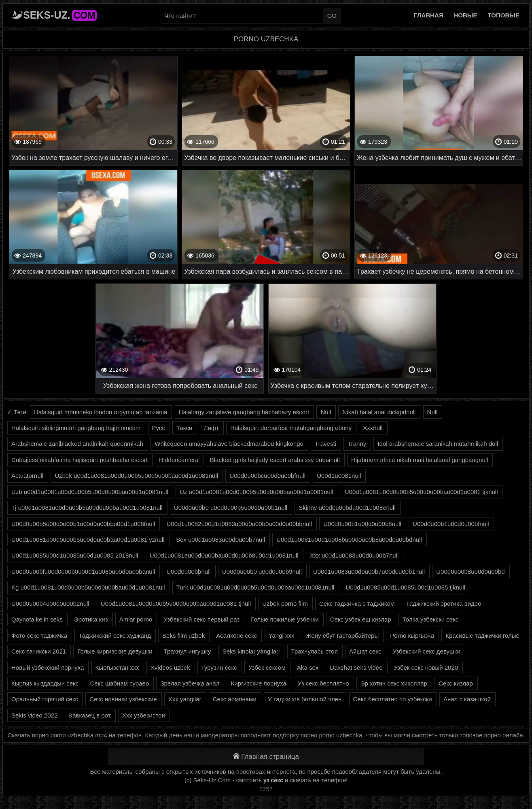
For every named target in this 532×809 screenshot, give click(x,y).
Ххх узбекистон (144, 715)
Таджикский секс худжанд (115, 635)
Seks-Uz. (60, 15)
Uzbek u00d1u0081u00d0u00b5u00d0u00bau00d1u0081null (136, 476)
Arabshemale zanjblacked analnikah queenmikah (77, 444)
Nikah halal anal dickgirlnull (379, 412)
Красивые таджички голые (482, 635)
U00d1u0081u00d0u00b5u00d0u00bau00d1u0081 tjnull (176, 604)
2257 (266, 789)
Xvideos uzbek (170, 667)
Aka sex (308, 667)
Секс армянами (235, 699)
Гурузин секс (219, 667)
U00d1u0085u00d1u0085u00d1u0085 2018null (75, 555)
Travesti (325, 444)
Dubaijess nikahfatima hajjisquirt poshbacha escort (79, 460)
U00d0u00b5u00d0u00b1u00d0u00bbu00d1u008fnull (83, 524)
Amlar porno (136, 619)
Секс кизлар (456, 683)
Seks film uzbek (183, 635)
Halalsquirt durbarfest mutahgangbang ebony (291, 428)
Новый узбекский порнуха (48, 667)
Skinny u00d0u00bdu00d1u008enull (347, 508)
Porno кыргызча (412, 635)
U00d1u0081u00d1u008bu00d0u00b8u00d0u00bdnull (349, 540)
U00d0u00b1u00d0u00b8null (362, 524)
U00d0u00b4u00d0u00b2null (50, 604)
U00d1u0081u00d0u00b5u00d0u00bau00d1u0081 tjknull (421, 492)
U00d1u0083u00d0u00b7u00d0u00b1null (369, 572)
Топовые (504, 15)
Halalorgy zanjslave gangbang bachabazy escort (244, 412)
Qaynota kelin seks (37, 619)
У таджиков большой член (305, 699)
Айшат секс (365, 651)
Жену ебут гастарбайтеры (342, 635)
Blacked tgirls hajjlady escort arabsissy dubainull (275, 460)
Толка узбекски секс (431, 619)
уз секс (273, 780)
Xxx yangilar (185, 699)
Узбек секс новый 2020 (426, 667)
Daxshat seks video (356, 667)
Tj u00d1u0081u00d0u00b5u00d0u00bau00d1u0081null (87, 508)
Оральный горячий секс (45, 699)
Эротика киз (91, 619)
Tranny (357, 444)
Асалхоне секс (236, 635)
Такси (184, 428)
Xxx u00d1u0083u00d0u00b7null (354, 555)
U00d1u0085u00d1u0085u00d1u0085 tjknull (406, 587)
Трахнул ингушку (188, 651)
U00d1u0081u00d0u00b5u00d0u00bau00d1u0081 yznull (88, 540)
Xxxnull (373, 428)
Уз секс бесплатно (323, 683)
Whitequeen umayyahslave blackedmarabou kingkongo (229, 444)
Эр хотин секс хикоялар (394, 683)
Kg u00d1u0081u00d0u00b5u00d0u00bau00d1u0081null (88, 587)
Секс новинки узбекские (123, 699)
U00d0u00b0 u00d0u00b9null (262, 572)
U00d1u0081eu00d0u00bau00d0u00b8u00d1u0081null (224, 555)
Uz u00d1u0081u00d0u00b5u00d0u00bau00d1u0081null (256, 492)
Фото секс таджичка (39, 635)
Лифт (211, 428)
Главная (429, 15)
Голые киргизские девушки (115, 651)
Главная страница (266, 757)
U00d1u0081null (339, 476)
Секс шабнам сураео (119, 683)
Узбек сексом (267, 667)
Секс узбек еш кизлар (361, 619)
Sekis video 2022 (34, 715)
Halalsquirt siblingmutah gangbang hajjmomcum (76, 428)
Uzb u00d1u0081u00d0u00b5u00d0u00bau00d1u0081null (90, 492)
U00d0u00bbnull (189, 572)
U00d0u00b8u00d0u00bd (470, 572)
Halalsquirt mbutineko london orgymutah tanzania (101, 412)
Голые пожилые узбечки (285, 619)
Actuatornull (27, 476)
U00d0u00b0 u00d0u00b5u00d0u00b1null (231, 508)
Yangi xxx (282, 635)
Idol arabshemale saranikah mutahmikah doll (438, 444)
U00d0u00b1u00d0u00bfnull (451, 524)
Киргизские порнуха (259, 683)
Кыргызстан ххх (117, 667)
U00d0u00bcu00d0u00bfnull (267, 476)
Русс (159, 428)
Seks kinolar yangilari (251, 651)
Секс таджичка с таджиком (357, 604)
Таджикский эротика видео (443, 604)
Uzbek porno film (285, 604)
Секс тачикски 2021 (39, 651)
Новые (466, 15)
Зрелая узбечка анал (190, 683)
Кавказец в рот (90, 715)
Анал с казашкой (467, 699)
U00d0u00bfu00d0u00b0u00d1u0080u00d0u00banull (83, 572)
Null (326, 412)
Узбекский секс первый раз (202, 619)
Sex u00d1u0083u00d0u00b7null (220, 540)
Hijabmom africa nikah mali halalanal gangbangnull (420, 460)
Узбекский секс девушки (427, 651)
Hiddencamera (179, 460)
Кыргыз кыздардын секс (45, 683)
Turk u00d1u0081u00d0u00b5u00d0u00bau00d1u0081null (255, 587)
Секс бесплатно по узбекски (393, 699)
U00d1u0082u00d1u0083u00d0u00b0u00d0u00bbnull (240, 524)
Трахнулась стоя (315, 651)
